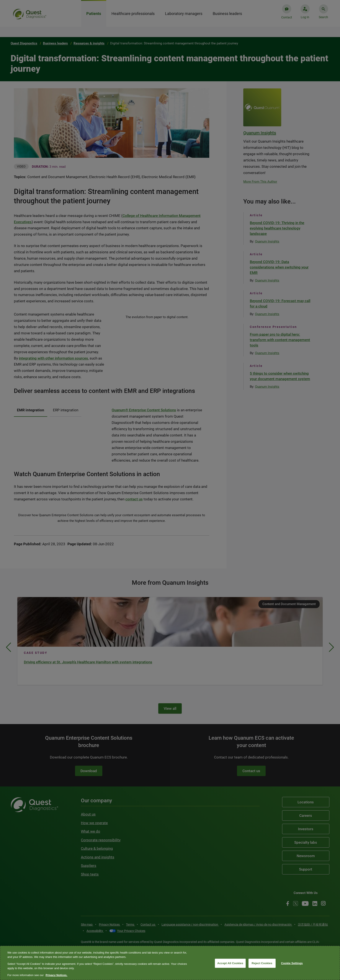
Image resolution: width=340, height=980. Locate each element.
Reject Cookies (262, 963)
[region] (170, 963)
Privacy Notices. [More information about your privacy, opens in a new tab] (56, 975)
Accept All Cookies (230, 963)
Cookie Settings (292, 963)
